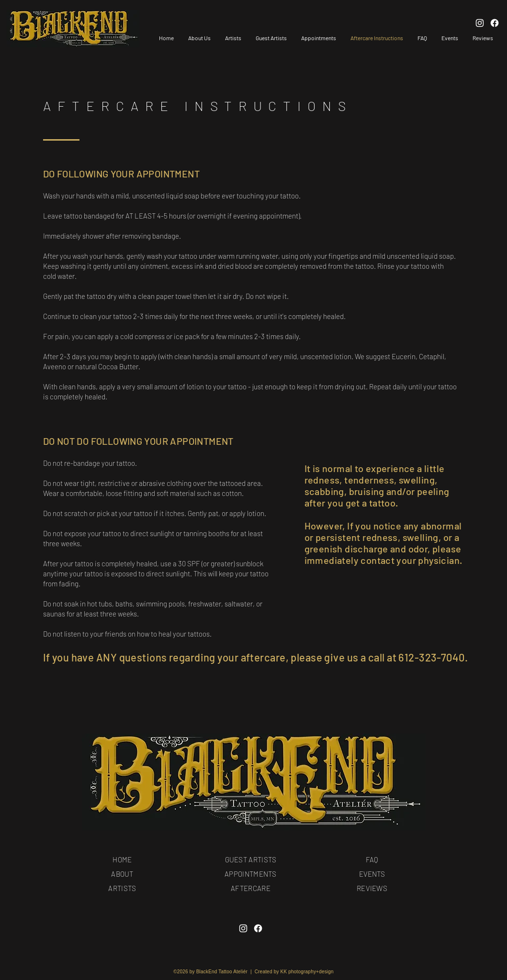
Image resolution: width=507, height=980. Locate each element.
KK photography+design (307, 972)
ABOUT (122, 874)
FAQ (372, 859)
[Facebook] (258, 928)
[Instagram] (243, 928)
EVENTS (372, 874)
